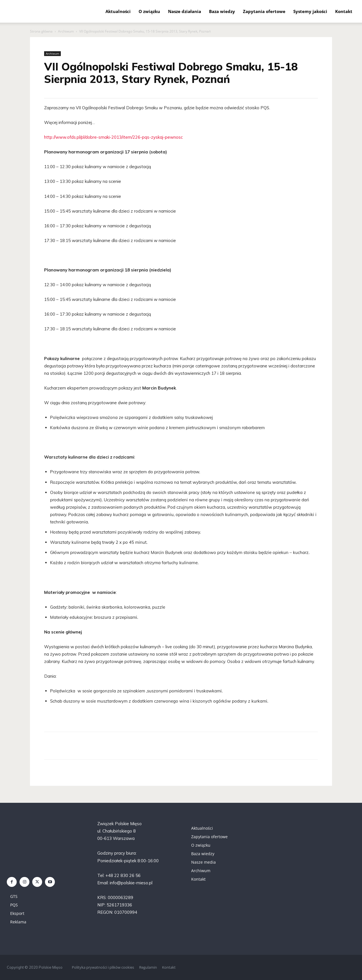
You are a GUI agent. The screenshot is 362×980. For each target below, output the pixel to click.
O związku (149, 11)
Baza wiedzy (222, 11)
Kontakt (344, 11)
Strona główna (41, 31)
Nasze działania (185, 11)
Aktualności (118, 11)
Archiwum (66, 31)
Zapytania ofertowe (264, 11)
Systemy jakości (310, 11)
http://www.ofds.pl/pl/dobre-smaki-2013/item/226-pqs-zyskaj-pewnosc (113, 137)
